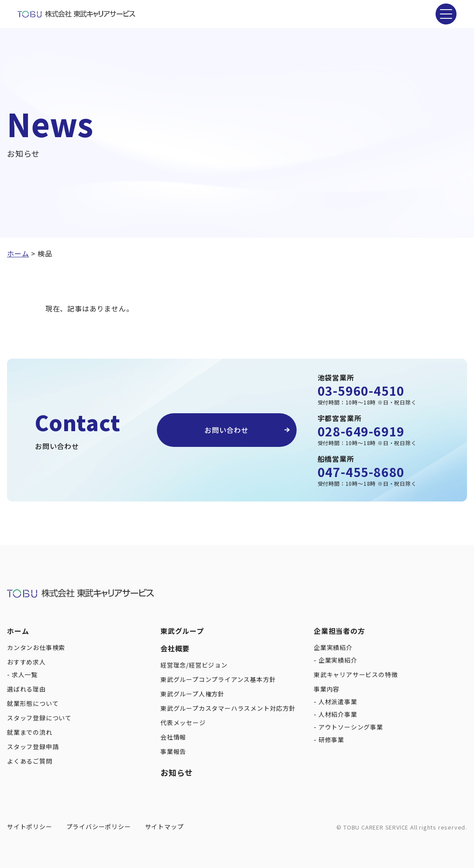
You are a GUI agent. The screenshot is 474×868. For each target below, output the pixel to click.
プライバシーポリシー (99, 827)
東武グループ (182, 631)
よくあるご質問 (30, 761)
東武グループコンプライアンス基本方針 (218, 679)
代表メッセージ (183, 723)
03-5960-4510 (361, 391)
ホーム (18, 631)
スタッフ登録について (39, 718)
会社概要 (175, 648)
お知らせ (177, 772)
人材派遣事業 (338, 702)
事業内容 (327, 689)
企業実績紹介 (333, 647)
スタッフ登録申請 (33, 747)
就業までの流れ (30, 732)
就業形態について (33, 703)
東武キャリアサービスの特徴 (356, 674)
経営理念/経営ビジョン (194, 665)
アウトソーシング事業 (351, 727)
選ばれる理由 (26, 689)
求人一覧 (25, 674)
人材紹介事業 (338, 714)
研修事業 (331, 740)
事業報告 (173, 751)
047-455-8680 (361, 472)
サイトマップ (164, 827)
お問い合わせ (227, 430)
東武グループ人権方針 (192, 694)
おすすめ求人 (26, 662)
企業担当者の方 (339, 631)
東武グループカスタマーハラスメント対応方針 (228, 708)
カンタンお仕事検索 (36, 647)
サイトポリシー (30, 827)
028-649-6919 (361, 431)
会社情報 (173, 737)
